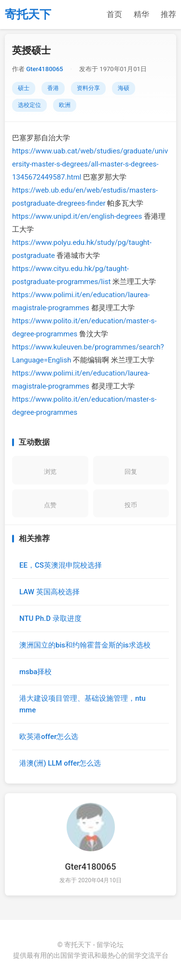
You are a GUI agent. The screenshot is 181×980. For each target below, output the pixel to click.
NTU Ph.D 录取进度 (50, 618)
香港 (53, 88)
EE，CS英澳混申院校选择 (61, 565)
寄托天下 (28, 15)
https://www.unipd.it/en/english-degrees (77, 216)
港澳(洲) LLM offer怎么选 (60, 763)
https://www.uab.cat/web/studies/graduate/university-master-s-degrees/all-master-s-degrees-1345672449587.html (90, 164)
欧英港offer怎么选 (49, 737)
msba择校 (35, 672)
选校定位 (29, 105)
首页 (114, 14)
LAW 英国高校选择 (49, 592)
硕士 (24, 88)
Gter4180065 (44, 69)
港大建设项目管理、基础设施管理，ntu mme (83, 704)
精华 (141, 14)
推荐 (168, 14)
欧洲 (65, 105)
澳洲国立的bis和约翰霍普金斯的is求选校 (85, 645)
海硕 (124, 88)
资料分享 (88, 88)
